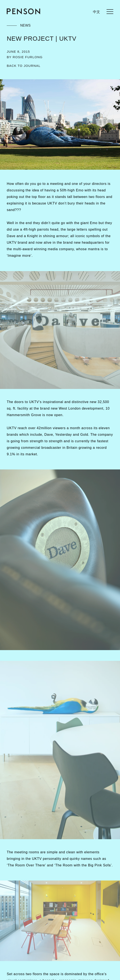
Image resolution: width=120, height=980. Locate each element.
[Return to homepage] (23, 11)
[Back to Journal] (24, 66)
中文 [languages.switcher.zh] (97, 12)
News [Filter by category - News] (25, 25)
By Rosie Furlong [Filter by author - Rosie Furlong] (25, 57)
